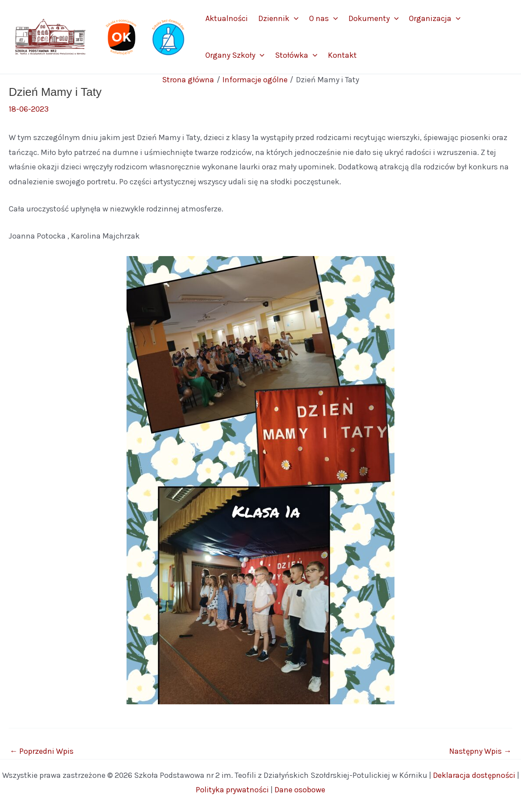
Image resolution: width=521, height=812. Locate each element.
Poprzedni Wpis (42, 751)
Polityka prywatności (232, 790)
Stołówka (296, 55)
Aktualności (227, 18)
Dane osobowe (300, 790)
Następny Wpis (480, 751)
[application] (294, 18)
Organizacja (435, 18)
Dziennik (278, 18)
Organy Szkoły (235, 55)
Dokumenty (374, 18)
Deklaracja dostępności (474, 775)
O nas (324, 18)
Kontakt (342, 55)
